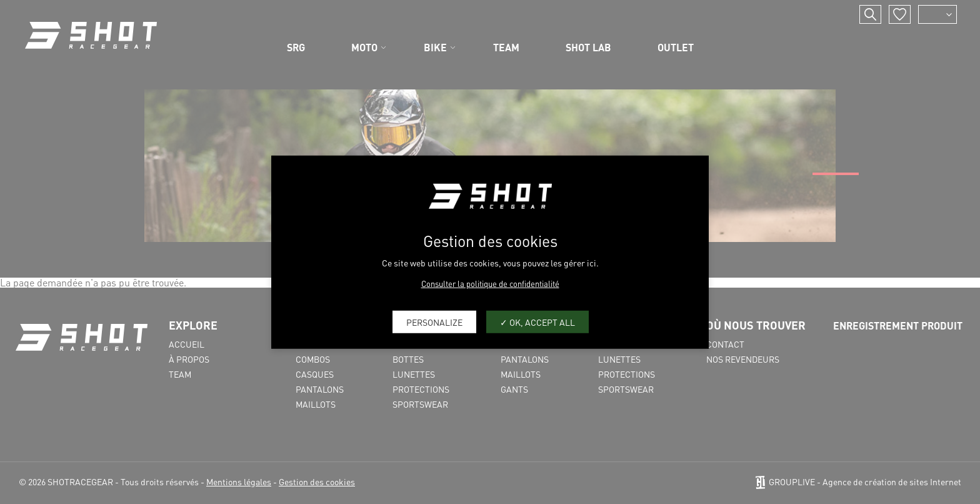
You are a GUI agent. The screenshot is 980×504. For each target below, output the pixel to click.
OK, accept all (537, 321)
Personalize (434, 321)
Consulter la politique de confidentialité (490, 284)
